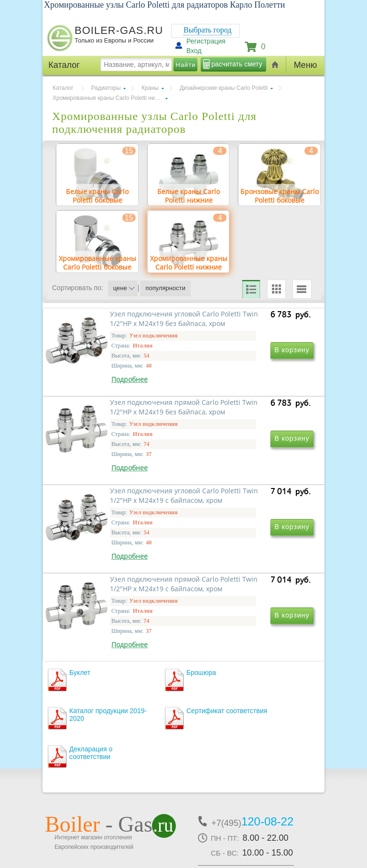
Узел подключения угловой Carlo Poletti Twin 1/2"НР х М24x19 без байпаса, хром (114, 417)
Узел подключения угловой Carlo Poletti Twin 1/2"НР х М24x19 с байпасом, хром (114, 554)
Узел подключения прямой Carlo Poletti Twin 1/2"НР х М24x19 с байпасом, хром (244, 554)
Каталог (63, 88)
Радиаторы (106, 88)
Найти (186, 65)
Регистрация (206, 41)
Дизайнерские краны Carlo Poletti (224, 88)
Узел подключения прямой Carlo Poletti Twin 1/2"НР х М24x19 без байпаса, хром (244, 417)
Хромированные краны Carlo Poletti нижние (110, 98)
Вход (194, 51)
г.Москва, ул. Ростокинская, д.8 (97, 788)
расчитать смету (237, 64)
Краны (150, 88)
